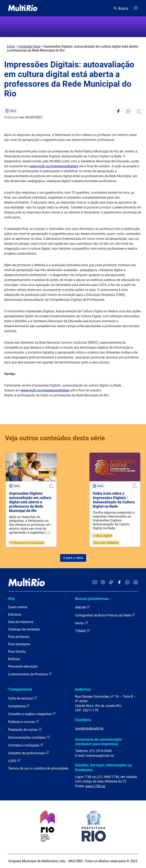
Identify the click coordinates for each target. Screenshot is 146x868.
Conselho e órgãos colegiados (32, 714)
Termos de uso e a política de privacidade (38, 768)
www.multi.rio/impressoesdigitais (54, 166)
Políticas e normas (24, 722)
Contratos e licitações (26, 745)
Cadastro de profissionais (29, 753)
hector (82, 623)
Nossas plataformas (92, 599)
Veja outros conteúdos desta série (55, 438)
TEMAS (83, 631)
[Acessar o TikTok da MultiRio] (111, 583)
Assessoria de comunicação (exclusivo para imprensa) (98, 742)
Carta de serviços (23, 698)
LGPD (14, 761)
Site (11, 599)
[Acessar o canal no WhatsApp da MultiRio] (127, 583)
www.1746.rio (95, 786)
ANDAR (82, 607)
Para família (17, 652)
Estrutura (15, 614)
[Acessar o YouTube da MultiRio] (95, 583)
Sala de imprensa (21, 622)
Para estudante (19, 644)
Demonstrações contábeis (29, 737)
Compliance (19, 706)
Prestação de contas (25, 729)
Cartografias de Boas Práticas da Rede (105, 615)
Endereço (83, 689)
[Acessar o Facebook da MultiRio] (119, 583)
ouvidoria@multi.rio (89, 728)
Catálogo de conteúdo (24, 629)
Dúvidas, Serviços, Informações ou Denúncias (104, 767)
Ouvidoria (83, 720)
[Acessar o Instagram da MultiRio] (103, 583)
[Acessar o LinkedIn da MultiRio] (136, 583)
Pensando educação (23, 666)
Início (11, 46)
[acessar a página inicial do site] (23, 8)
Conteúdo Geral (29, 46)
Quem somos (18, 607)
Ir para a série (73, 558)
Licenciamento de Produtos (30, 674)
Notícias (14, 659)
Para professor (19, 637)
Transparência (20, 689)
